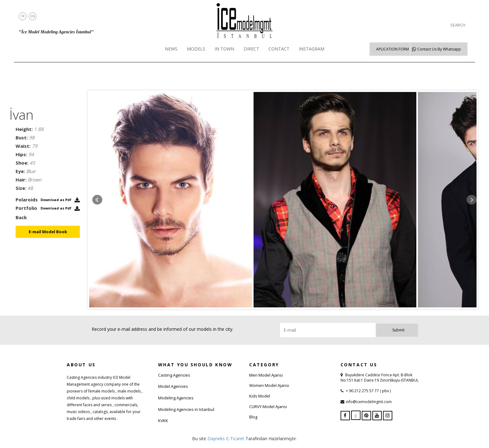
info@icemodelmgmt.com (369, 402)
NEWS (171, 49)
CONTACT (279, 49)
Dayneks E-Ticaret (226, 438)
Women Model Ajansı (269, 385)
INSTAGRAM (312, 49)
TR (23, 16)
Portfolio (26, 208)
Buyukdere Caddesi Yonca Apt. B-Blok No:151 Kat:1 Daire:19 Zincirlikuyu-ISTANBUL (380, 378)
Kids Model (260, 396)
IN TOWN (224, 49)
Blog (253, 417)
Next (472, 200)
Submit (398, 330)
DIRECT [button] (251, 49)
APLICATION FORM (392, 49)
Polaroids (27, 200)
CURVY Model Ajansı (268, 407)
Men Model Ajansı (266, 375)
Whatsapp (439, 49)
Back (21, 217)
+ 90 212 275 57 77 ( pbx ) (368, 391)
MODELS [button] (196, 49)
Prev (97, 200)
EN (33, 16)
